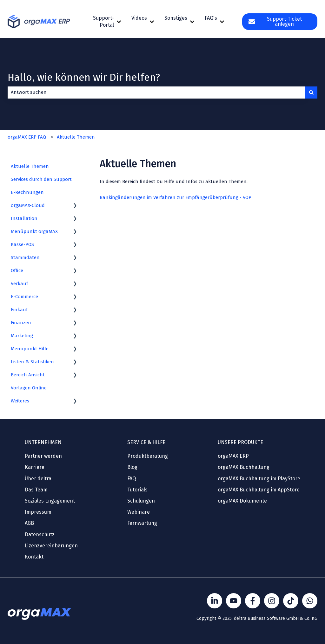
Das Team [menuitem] (36, 490)
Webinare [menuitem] (139, 512)
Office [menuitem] (17, 271)
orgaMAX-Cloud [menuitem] (28, 205)
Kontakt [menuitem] (34, 557)
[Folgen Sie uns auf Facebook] (253, 601)
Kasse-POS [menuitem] (22, 244)
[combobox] (156, 92)
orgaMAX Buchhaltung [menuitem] (244, 467)
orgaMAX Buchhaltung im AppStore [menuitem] (259, 490)
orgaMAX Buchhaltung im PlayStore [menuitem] (259, 479)
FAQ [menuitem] (132, 479)
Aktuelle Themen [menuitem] (30, 166)
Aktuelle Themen (76, 137)
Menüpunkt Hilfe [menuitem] (30, 349)
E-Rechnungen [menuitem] (27, 192)
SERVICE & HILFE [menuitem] (146, 442)
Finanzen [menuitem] (21, 323)
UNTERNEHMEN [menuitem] (43, 442)
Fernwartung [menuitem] (142, 523)
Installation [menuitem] (24, 218)
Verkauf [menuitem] (19, 284)
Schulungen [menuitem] (141, 501)
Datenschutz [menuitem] (40, 534)
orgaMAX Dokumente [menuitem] (242, 501)
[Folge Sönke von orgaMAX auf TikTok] (291, 601)
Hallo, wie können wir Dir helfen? (84, 77)
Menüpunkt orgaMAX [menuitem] (34, 231)
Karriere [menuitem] (35, 467)
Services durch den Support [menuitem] (41, 179)
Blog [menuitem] (132, 467)
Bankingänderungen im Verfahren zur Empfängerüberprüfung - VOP (176, 197)
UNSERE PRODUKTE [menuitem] (240, 442)
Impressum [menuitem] (38, 512)
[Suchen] (311, 92)
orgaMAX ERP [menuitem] (233, 456)
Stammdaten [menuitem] (25, 257)
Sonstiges (176, 18)
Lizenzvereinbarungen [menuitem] (51, 546)
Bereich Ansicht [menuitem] (28, 375)
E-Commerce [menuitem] (24, 297)
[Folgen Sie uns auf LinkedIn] (215, 601)
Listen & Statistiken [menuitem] (32, 362)
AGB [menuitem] (29, 523)
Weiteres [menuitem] (20, 401)
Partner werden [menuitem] (43, 456)
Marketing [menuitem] (22, 336)
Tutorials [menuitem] (137, 490)
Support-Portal (103, 21)
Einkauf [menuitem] (19, 310)
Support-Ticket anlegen (275, 21)
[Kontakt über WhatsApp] (310, 601)
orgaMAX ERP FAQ (27, 137)
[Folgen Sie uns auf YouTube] (234, 601)
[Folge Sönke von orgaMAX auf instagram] (272, 601)
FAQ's (211, 18)
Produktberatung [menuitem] (148, 456)
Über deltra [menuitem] (38, 479)
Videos (139, 18)
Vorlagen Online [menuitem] (29, 388)
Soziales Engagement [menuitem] (50, 501)
